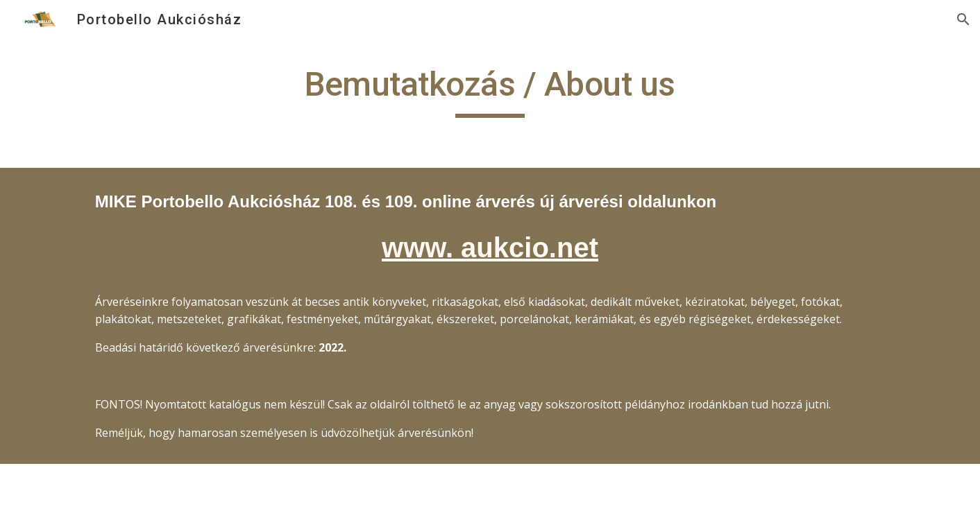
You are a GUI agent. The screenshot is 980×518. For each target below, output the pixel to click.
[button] (963, 19)
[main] (490, 91)
